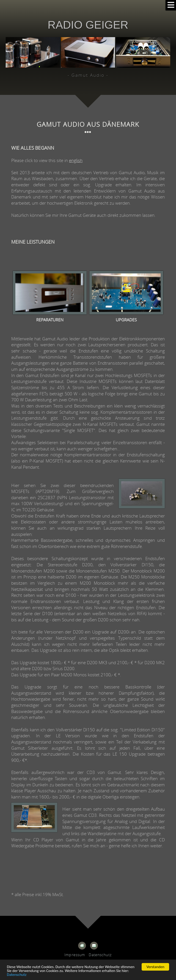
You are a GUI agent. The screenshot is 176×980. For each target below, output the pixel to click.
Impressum (75, 955)
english (76, 160)
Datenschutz (17, 975)
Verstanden (155, 967)
